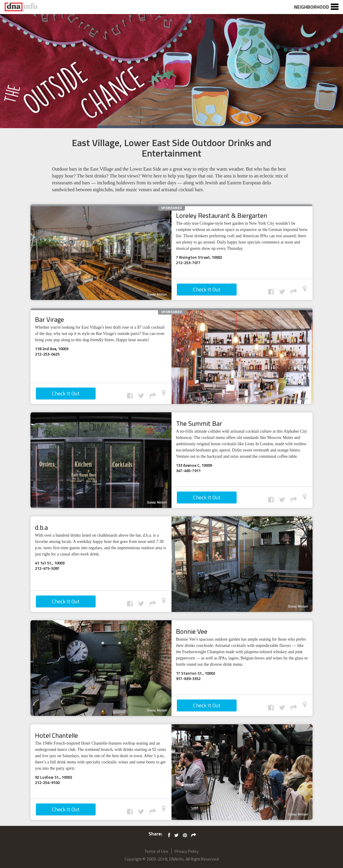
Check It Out (207, 289)
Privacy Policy (187, 851)
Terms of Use (156, 851)
